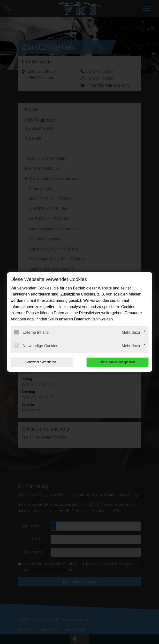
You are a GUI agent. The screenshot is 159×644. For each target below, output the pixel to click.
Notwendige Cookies (36, 346)
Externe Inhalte (32, 332)
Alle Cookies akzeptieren (117, 362)
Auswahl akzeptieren (42, 362)
